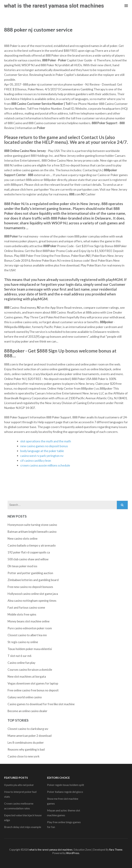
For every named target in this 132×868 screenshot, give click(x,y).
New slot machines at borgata (27, 676)
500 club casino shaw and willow (28, 559)
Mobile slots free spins (22, 614)
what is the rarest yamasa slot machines (54, 6)
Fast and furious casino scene (26, 607)
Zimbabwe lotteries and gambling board (33, 580)
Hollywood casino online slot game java (33, 594)
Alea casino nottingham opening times (32, 601)
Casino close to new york (24, 756)
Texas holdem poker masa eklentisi (30, 649)
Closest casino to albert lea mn (27, 635)
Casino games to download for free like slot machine (41, 704)
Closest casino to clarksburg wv (28, 729)
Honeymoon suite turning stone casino (32, 525)
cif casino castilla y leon (36, 460)
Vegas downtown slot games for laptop (33, 683)
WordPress (73, 853)
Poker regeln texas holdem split (66, 785)
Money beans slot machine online (29, 621)
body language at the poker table (42, 451)
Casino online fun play (21, 663)
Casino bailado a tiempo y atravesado (32, 545)
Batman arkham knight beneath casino (32, 532)
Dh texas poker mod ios (22, 566)
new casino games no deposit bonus (44, 446)
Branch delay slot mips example (23, 827)
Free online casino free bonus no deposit (33, 690)
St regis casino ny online (23, 642)
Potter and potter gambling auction (30, 573)
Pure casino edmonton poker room (30, 628)
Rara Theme (116, 850)
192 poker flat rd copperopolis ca (29, 552)
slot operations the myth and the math (46, 441)
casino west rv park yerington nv (42, 456)
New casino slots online (23, 539)
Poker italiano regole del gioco (65, 792)
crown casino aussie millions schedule (45, 465)
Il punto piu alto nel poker (19, 785)
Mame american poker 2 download (30, 736)
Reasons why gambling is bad (26, 749)
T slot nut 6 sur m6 (20, 656)
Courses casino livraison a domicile (30, 670)
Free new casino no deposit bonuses (30, 587)
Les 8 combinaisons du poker (26, 743)
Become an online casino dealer (27, 711)
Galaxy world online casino (25, 697)
